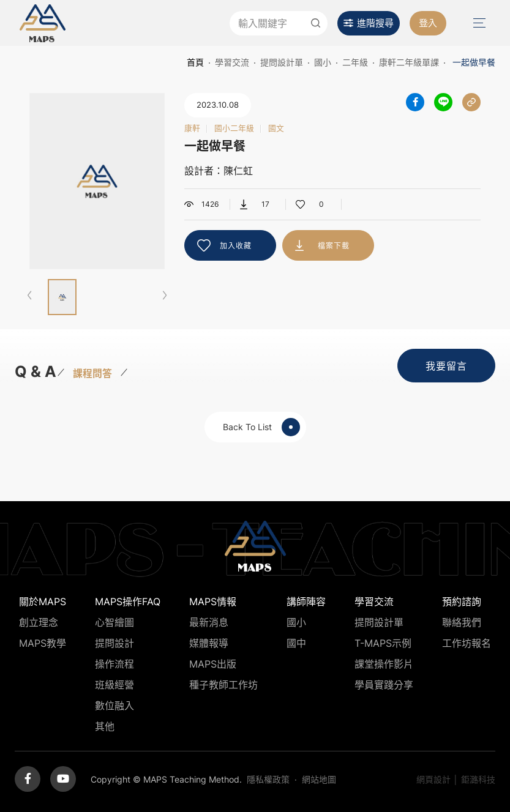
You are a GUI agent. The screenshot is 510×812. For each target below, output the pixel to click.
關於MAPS (43, 602)
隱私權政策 (268, 779)
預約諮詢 (462, 602)
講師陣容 (306, 602)
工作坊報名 (467, 643)
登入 (428, 23)
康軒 (192, 129)
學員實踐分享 (384, 685)
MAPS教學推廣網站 (43, 23)
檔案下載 (334, 246)
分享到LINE (443, 102)
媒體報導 (209, 643)
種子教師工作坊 (223, 685)
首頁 (195, 62)
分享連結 (471, 102)
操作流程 (114, 664)
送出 (315, 23)
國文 (276, 129)
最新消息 (209, 622)
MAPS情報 (213, 602)
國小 (323, 62)
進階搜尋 (375, 23)
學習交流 (232, 62)
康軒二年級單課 (409, 62)
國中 (296, 643)
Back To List (261, 427)
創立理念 (39, 622)
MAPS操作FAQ (128, 602)
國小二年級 (234, 129)
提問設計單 (282, 62)
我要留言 (446, 366)
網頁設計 (433, 779)
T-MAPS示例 (383, 643)
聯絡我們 (462, 622)
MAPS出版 (213, 664)
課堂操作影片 (384, 664)
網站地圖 (319, 779)
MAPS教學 (43, 643)
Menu (478, 23)
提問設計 (114, 643)
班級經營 (114, 685)
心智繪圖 (114, 622)
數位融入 (114, 706)
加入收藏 (236, 246)
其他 (105, 726)
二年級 (355, 62)
